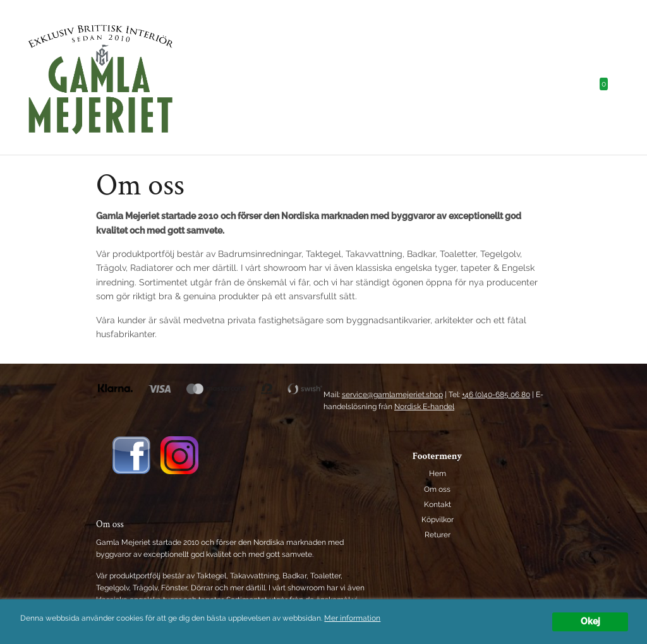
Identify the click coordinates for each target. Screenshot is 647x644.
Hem (438, 474)
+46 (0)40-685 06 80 (496, 395)
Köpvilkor (438, 520)
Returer (438, 535)
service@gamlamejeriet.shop (392, 395)
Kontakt (438, 504)
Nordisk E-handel (424, 407)
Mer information (352, 618)
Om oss (437, 489)
